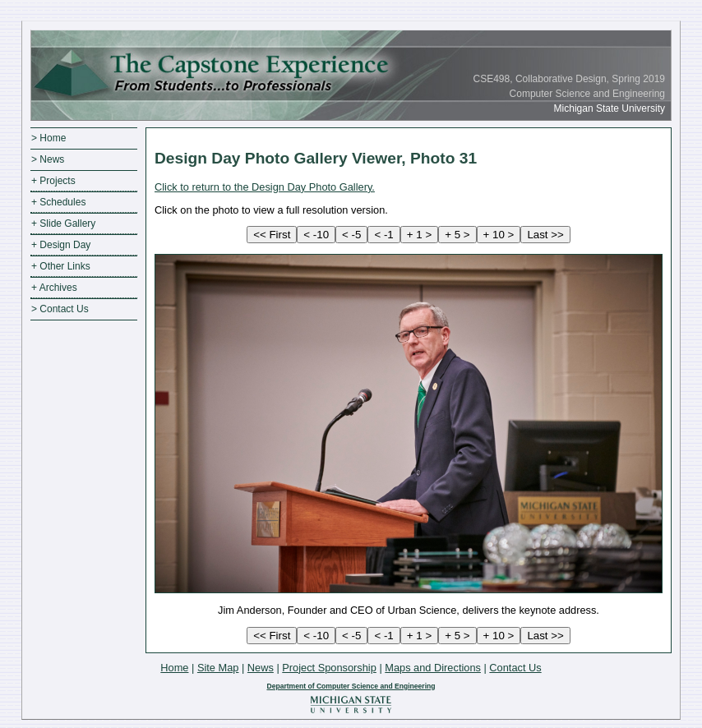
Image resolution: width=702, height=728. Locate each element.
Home (174, 668)
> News (48, 159)
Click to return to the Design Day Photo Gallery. (265, 187)
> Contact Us (60, 309)
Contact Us (515, 668)
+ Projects (53, 181)
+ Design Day (61, 245)
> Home (48, 138)
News (261, 668)
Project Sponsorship (329, 668)
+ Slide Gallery (63, 223)
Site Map (218, 668)
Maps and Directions (433, 668)
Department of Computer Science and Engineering (351, 686)
